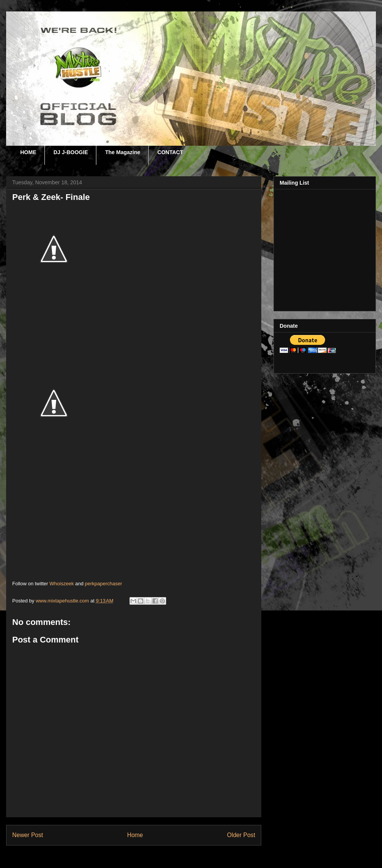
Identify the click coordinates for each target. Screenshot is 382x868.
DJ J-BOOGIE (71, 152)
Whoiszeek (62, 584)
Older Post (241, 835)
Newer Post (28, 835)
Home (135, 835)
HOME (28, 152)
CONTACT (170, 152)
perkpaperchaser (104, 584)
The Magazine (123, 152)
